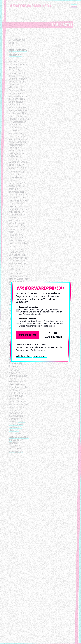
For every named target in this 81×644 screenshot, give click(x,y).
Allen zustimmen (53, 335)
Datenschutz (25, 356)
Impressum (41, 356)
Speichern (28, 335)
